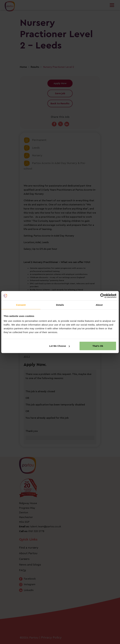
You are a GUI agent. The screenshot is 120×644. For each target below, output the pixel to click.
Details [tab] (60, 305)
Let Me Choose (60, 346)
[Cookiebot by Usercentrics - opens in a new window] (103, 296)
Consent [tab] (21, 305)
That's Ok (98, 346)
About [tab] (99, 305)
